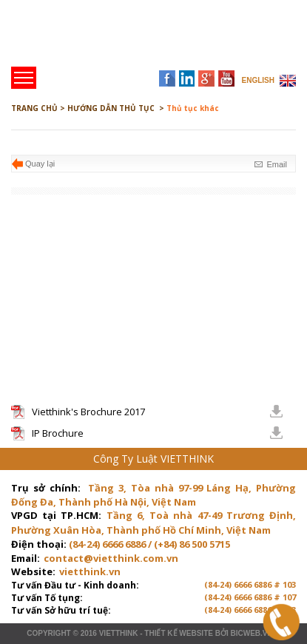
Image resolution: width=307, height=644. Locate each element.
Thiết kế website (179, 633)
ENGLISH (258, 80)
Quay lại (40, 164)
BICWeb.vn (251, 633)
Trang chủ (114, 37)
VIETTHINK (119, 633)
